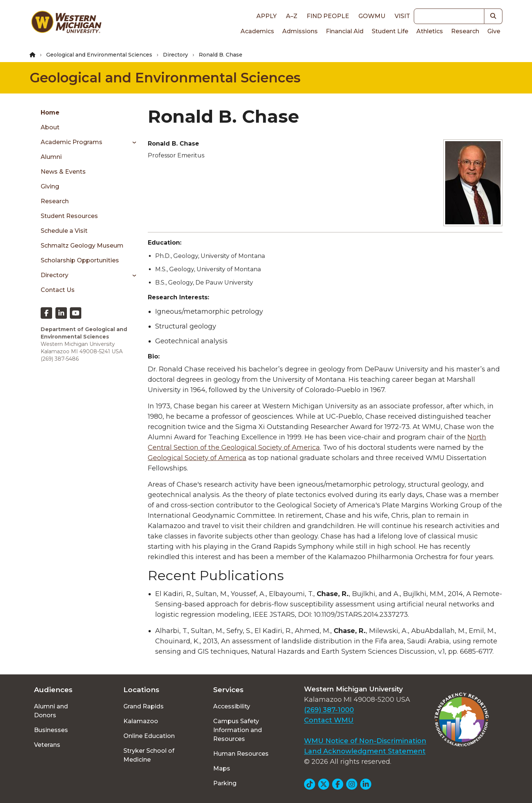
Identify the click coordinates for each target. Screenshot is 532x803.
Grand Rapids (144, 706)
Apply (267, 16)
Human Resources (241, 754)
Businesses (51, 730)
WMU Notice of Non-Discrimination (365, 741)
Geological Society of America (197, 458)
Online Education (149, 736)
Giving (50, 186)
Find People (328, 16)
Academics (257, 31)
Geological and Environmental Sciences (99, 55)
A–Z (292, 16)
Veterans (47, 745)
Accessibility (232, 706)
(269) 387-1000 (329, 710)
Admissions (300, 31)
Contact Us (58, 290)
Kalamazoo (141, 721)
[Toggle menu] (132, 142)
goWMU (372, 16)
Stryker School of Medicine (149, 755)
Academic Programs (71, 142)
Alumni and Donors (51, 711)
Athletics (430, 31)
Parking (225, 783)
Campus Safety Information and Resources (238, 730)
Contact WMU (329, 720)
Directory (175, 55)
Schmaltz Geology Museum (82, 246)
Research (465, 31)
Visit (402, 16)
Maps (222, 768)
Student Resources (69, 216)
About (50, 127)
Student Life (390, 31)
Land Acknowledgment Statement (365, 751)
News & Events (63, 172)
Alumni (51, 157)
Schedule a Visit (64, 231)
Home (50, 113)
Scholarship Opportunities (80, 260)
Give (494, 31)
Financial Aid (345, 31)
